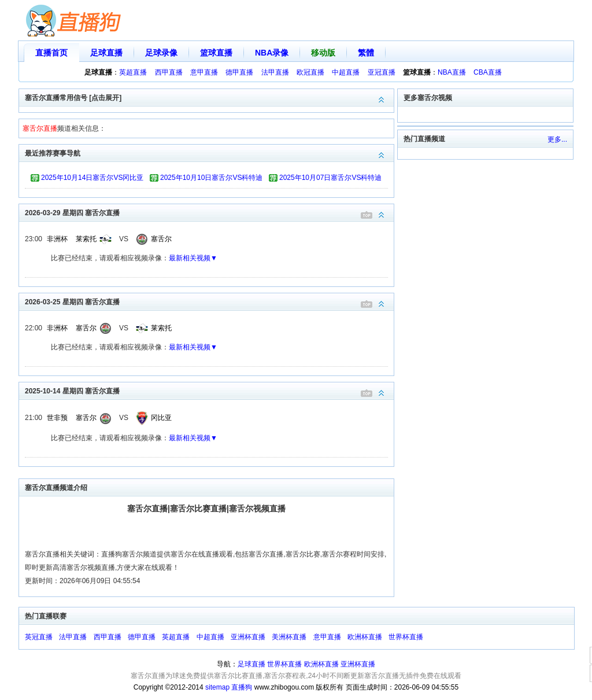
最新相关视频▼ (193, 258)
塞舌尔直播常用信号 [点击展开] (209, 97)
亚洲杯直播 (248, 637)
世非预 (57, 418)
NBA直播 (452, 72)
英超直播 (133, 72)
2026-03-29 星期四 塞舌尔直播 (209, 212)
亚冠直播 (382, 72)
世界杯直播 (406, 637)
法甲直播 (275, 72)
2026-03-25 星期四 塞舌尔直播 (209, 301)
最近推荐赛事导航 (209, 152)
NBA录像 (272, 53)
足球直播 (106, 53)
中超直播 (346, 72)
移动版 (323, 53)
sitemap (217, 687)
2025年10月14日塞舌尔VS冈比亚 (92, 178)
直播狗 (242, 687)
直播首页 (51, 53)
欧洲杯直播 (365, 637)
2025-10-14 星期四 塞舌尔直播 (209, 390)
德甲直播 (239, 72)
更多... (557, 139)
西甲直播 (169, 72)
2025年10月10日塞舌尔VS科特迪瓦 (211, 179)
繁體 (366, 53)
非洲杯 (57, 239)
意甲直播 (204, 72)
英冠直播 (39, 637)
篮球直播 (216, 53)
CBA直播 (488, 72)
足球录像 (161, 53)
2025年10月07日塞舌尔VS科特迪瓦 (330, 179)
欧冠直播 (310, 72)
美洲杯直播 (289, 637)
